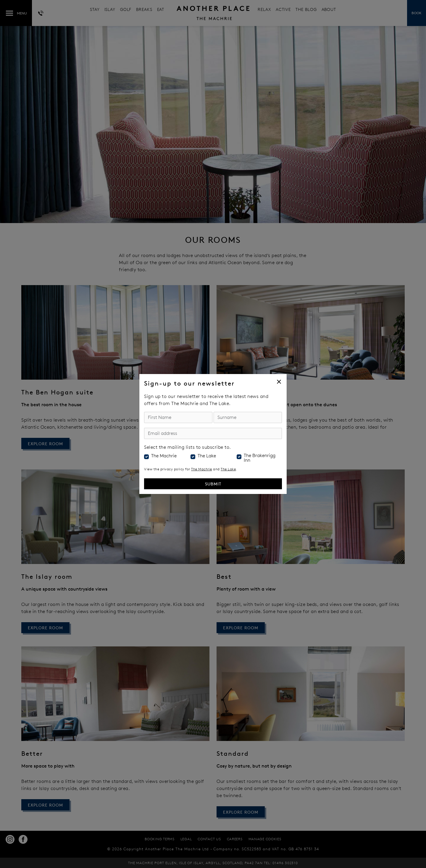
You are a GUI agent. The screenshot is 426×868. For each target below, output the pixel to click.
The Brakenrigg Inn (260, 458)
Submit (213, 484)
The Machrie (164, 456)
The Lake (207, 456)
